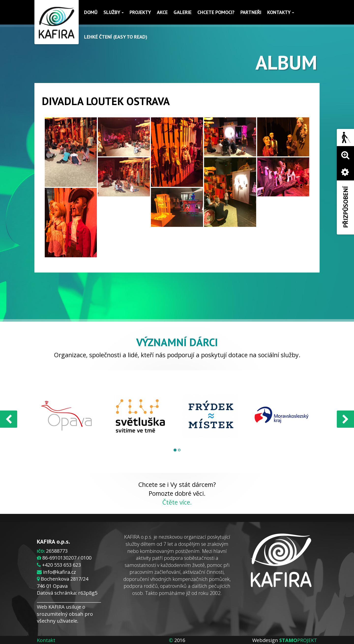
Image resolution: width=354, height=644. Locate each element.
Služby (114, 12)
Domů (91, 12)
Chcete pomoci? (216, 12)
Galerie (183, 12)
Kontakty (281, 12)
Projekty (140, 12)
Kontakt (46, 640)
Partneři (251, 12)
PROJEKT (298, 640)
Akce (162, 12)
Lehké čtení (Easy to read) (116, 37)
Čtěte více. (177, 502)
